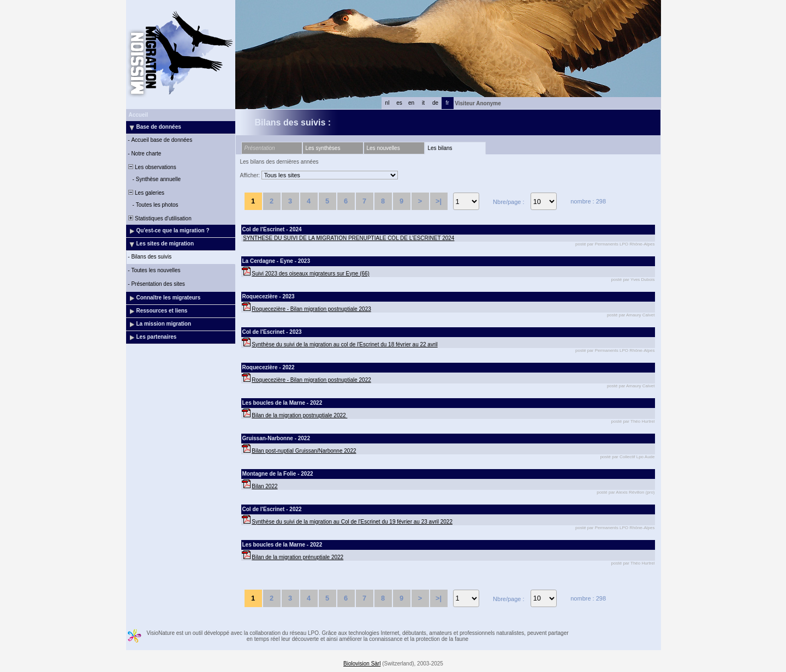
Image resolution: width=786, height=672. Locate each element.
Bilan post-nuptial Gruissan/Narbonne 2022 (304, 451)
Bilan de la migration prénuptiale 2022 (297, 557)
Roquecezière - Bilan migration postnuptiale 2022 (311, 380)
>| (439, 201)
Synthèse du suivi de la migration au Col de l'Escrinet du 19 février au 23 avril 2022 (352, 522)
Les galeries (146, 193)
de (435, 103)
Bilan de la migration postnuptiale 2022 (299, 415)
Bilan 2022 (264, 486)
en (411, 103)
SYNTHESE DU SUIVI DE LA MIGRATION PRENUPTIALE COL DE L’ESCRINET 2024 (349, 238)
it (423, 103)
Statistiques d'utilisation (159, 218)
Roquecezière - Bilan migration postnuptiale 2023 (311, 309)
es (399, 103)
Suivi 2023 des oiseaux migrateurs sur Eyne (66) (311, 274)
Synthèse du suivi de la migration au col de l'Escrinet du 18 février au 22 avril (344, 344)
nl (388, 103)
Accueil (139, 115)
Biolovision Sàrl (362, 664)
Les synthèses (323, 148)
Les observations (152, 167)
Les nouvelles (383, 148)
